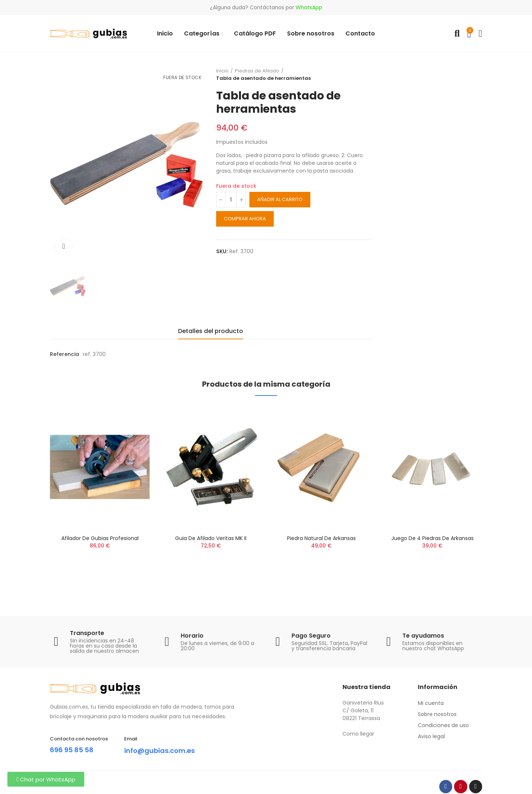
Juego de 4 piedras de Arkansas (432, 538)
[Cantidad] (231, 200)
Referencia (64, 354)
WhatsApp (309, 7)
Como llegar (358, 734)
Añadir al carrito (280, 199)
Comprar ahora (245, 219)
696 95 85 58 (74, 750)
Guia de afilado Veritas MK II (211, 538)
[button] (46, 779)
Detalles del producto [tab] (211, 331)
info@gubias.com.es (163, 750)
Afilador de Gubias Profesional (100, 538)
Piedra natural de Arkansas (321, 538)
